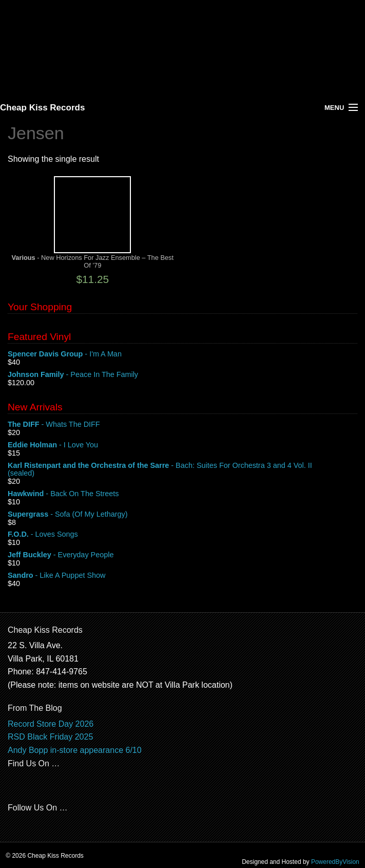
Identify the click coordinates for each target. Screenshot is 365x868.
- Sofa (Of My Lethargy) (182, 515)
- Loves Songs (182, 535)
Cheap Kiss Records (42, 108)
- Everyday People (182, 555)
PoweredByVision (335, 862)
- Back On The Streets (182, 494)
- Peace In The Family (182, 375)
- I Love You (182, 445)
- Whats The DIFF (182, 425)
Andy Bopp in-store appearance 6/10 (75, 750)
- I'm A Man (182, 354)
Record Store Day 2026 (51, 724)
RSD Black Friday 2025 (50, 737)
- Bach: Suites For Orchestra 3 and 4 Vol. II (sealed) (182, 470)
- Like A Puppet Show (182, 576)
